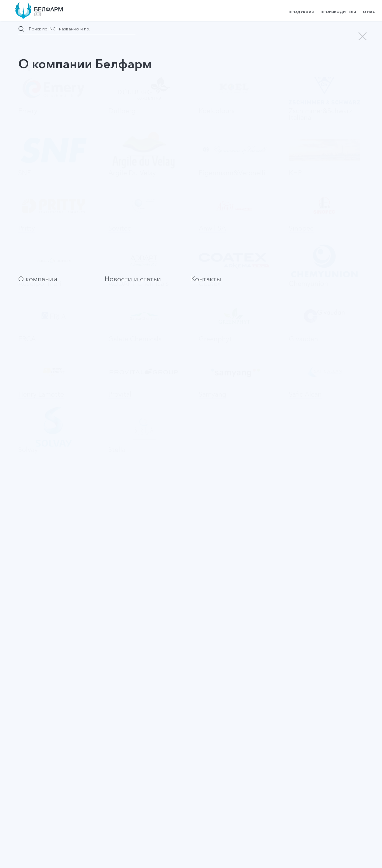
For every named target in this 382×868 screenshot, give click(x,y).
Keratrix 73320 (40, 613)
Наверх (37, 795)
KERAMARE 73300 (45, 556)
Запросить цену (326, 80)
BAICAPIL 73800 (42, 481)
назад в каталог (46, 68)
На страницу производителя (226, 452)
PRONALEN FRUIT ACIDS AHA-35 (59, 685)
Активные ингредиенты (42, 250)
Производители (338, 12)
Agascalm (35, 740)
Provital (165, 205)
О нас (369, 12)
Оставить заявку (82, 373)
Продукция (301, 12)
